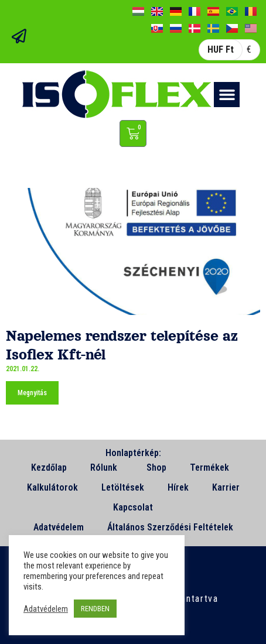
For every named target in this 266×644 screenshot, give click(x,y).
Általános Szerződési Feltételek (170, 527)
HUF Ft (221, 49)
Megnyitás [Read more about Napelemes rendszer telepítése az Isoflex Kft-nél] (32, 393)
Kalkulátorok (52, 487)
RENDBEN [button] (95, 609)
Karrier (226, 487)
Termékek (212, 468)
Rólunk (107, 468)
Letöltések (123, 487)
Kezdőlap (49, 467)
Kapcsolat (133, 507)
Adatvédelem (59, 527)
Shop (156, 467)
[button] (227, 95)
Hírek (178, 487)
